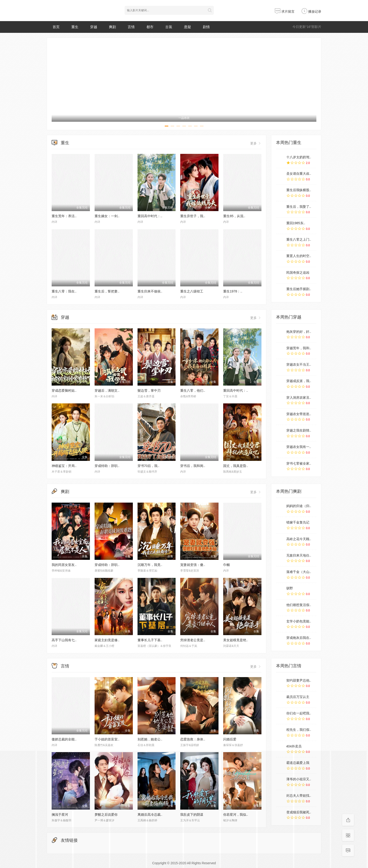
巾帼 (226, 565)
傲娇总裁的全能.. (64, 739)
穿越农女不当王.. (299, 364)
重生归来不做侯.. (150, 291)
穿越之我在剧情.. (299, 430)
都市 (150, 27)
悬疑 (188, 27)
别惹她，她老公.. (150, 739)
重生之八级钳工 (192, 291)
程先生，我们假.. (299, 730)
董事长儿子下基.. (150, 640)
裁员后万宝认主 (298, 697)
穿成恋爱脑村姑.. (64, 390)
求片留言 (285, 11)
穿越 (94, 27)
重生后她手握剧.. (299, 289)
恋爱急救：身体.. (193, 739)
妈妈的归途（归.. (299, 506)
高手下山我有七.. (64, 640)
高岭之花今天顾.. (299, 539)
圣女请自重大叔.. (299, 174)
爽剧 (112, 27)
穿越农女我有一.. (299, 447)
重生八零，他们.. (193, 390)
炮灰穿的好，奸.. (299, 332)
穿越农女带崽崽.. (299, 414)
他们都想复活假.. (299, 605)
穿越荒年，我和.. (299, 348)
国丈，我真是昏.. (236, 466)
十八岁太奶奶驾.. (299, 157)
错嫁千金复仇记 (298, 522)
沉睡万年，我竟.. (150, 565)
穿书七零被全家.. (299, 463)
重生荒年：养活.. (64, 216)
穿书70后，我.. (148, 466)
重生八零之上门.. (299, 239)
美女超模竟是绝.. (236, 640)
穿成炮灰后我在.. (299, 638)
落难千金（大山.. (299, 572)
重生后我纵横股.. (299, 190)
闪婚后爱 (230, 739)
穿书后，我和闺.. (193, 466)
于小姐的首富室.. (107, 739)
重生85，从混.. (234, 216)
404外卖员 (294, 746)
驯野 (290, 588)
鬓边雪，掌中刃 (149, 390)
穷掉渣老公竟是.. (193, 640)
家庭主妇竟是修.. (107, 640)
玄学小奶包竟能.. (299, 621)
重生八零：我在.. (64, 291)
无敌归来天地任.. (299, 555)
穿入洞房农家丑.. (299, 398)
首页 (56, 27)
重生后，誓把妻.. (107, 291)
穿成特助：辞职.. (107, 466)
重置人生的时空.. (299, 256)
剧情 (206, 27)
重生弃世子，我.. (193, 216)
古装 (169, 27)
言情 (131, 27)
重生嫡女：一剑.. (107, 216)
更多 (256, 143)
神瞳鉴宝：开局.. (64, 466)
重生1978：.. (233, 291)
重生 (75, 27)
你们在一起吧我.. (299, 713)
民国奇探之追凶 (298, 273)
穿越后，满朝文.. (107, 390)
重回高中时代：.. (150, 216)
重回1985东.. (296, 223)
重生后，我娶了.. (299, 207)
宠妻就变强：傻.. (193, 565)
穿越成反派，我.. (299, 381)
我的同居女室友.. (64, 565)
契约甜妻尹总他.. (299, 680)
